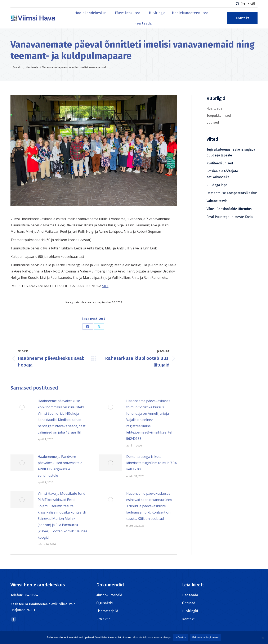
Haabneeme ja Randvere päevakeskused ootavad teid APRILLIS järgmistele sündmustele (60, 466)
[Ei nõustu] (263, 638)
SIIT (105, 286)
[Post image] (22, 407)
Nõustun (181, 637)
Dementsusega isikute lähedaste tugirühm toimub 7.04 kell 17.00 (151, 463)
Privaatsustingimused (206, 637)
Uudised (213, 122)
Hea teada (88, 302)
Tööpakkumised (219, 116)
